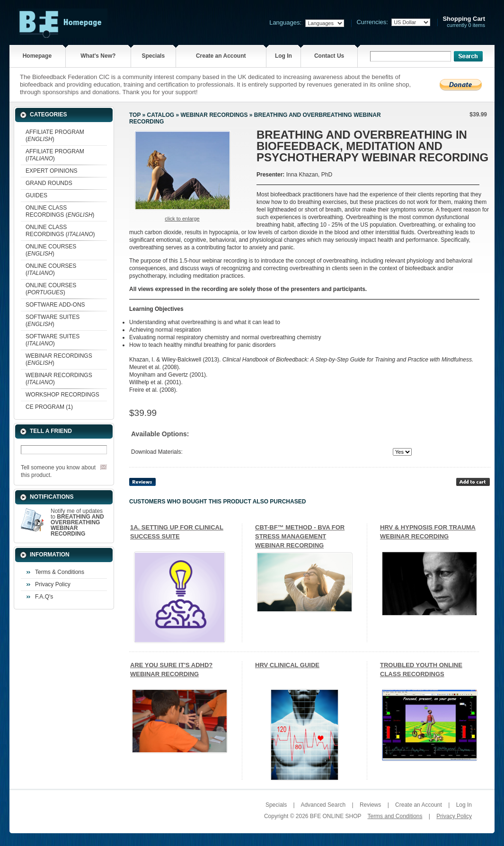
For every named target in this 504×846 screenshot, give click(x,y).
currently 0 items (464, 22)
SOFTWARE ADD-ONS (55, 305)
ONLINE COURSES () (51, 250)
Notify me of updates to (77, 522)
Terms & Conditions (60, 572)
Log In (283, 56)
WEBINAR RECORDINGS (214, 115)
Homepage (37, 56)
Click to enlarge (182, 219)
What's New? (98, 56)
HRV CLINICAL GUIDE (287, 665)
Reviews (370, 805)
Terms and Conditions (395, 816)
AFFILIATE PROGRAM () (55, 136)
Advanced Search (323, 805)
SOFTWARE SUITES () (53, 321)
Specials (153, 56)
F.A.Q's (44, 597)
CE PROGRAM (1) (49, 407)
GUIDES (36, 195)
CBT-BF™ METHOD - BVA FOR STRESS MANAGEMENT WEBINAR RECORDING (300, 536)
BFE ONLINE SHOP (336, 816)
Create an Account (221, 56)
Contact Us (329, 56)
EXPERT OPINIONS (52, 171)
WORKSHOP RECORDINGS (62, 395)
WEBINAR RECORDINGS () (59, 359)
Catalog (161, 115)
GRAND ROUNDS (49, 183)
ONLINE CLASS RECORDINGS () (60, 211)
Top (135, 115)
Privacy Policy (53, 584)
